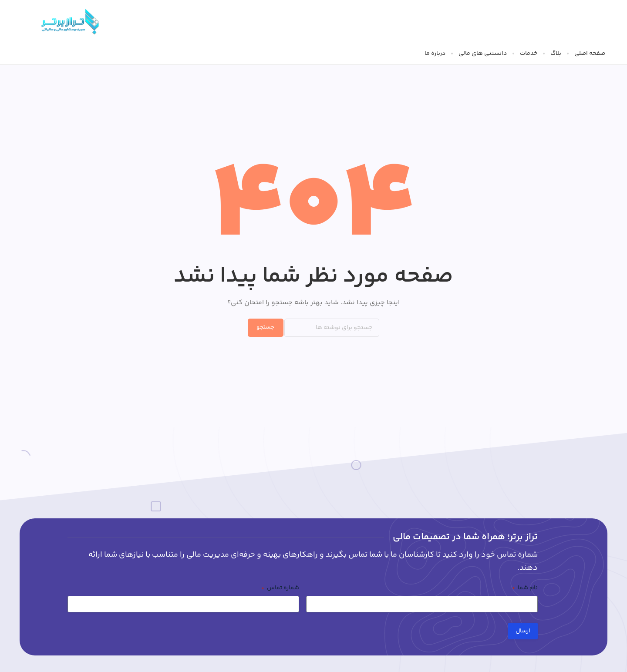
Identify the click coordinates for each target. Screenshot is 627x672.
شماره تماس (280, 588)
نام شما (525, 588)
